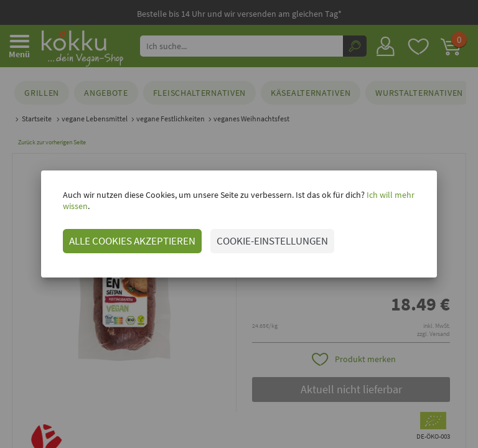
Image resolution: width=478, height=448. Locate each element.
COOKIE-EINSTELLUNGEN (259, 235)
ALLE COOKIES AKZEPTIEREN (119, 235)
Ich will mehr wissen (389, 200)
